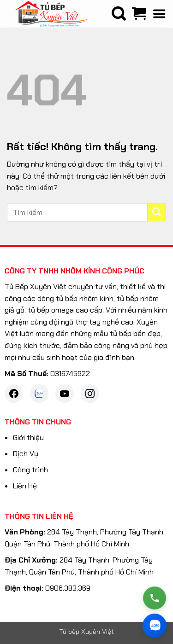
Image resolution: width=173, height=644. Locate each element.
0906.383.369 (68, 588)
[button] (159, 14)
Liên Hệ (25, 486)
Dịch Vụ (26, 454)
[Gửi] (157, 212)
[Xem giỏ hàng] (139, 14)
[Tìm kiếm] (119, 14)
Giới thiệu (28, 438)
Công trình (30, 470)
